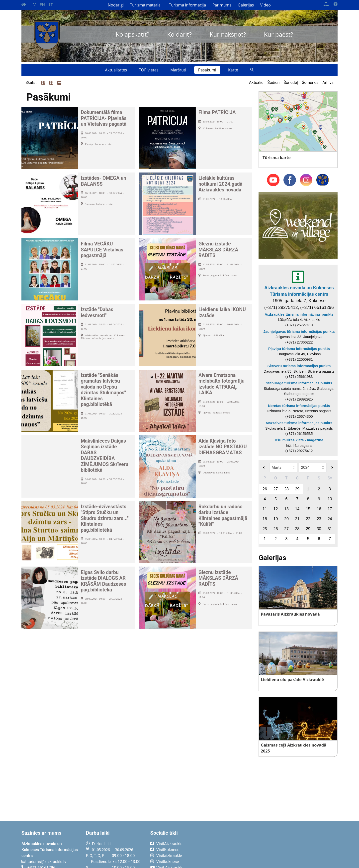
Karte (233, 70)
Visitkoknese (168, 862)
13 (286, 509)
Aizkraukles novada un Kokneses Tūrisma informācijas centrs (299, 291)
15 (308, 509)
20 (286, 519)
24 (330, 519)
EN (42, 5)
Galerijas (246, 5)
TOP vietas (149, 70)
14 (297, 509)
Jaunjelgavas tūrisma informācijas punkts (299, 332)
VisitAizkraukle (169, 844)
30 (319, 529)
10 (330, 499)
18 (265, 519)
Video (266, 5)
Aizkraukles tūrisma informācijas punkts (299, 314)
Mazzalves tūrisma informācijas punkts (299, 423)
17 (330, 509)
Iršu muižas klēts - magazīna (299, 440)
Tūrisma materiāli (146, 5)
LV (34, 5)
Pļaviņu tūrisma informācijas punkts (299, 349)
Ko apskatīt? (132, 34)
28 (286, 489)
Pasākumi (207, 70)
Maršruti (178, 70)
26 (265, 489)
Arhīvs (328, 83)
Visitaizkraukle (169, 856)
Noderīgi (116, 5)
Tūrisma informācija (187, 5)
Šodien (273, 83)
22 (308, 519)
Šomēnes (310, 83)
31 (330, 529)
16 (319, 509)
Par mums (222, 5)
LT (51, 5)
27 (276, 489)
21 (297, 519)
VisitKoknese (168, 850)
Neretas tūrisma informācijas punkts (299, 406)
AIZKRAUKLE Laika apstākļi (276, 848)
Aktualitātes (116, 70)
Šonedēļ (291, 83)
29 (297, 489)
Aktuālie (256, 83)
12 (276, 509)
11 (265, 509)
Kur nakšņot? (228, 34)
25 (265, 529)
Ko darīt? (179, 34)
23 (319, 519)
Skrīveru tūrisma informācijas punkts (299, 366)
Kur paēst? (278, 34)
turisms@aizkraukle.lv (47, 862)
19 (276, 519)
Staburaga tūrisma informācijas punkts (299, 383)
